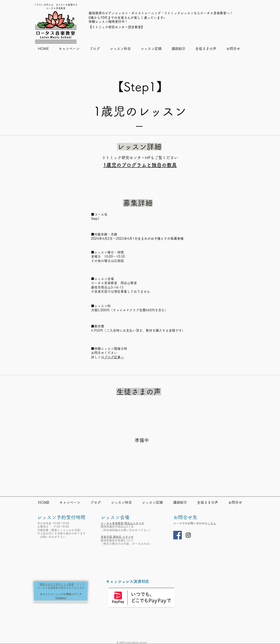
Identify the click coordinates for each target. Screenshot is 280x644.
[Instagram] (188, 535)
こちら (212, 523)
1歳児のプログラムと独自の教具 (140, 165)
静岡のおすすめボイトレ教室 (57, 584)
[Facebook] (178, 535)
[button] (120, 49)
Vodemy (61, 598)
